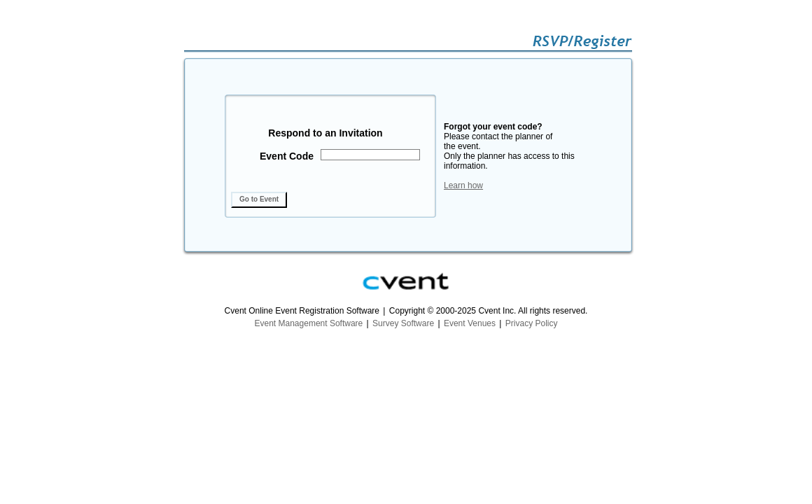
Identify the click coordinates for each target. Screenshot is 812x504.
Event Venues (470, 323)
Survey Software (403, 323)
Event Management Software (309, 323)
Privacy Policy (532, 323)
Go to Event (259, 199)
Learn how (463, 185)
